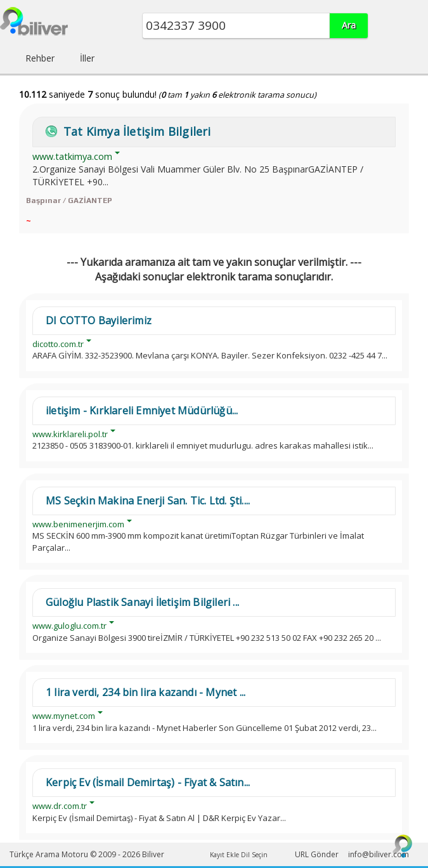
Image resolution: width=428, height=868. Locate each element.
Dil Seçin (254, 855)
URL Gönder (317, 854)
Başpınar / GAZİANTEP (69, 201)
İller (87, 58)
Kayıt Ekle (224, 855)
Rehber (40, 58)
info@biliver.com (379, 854)
